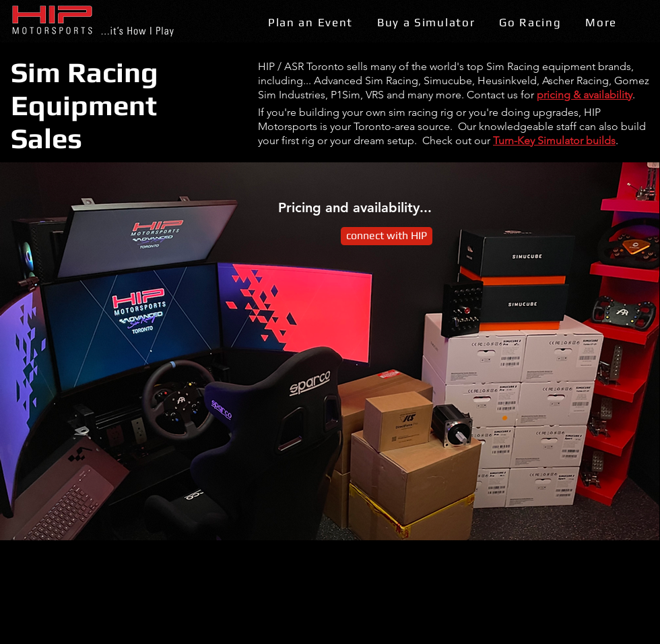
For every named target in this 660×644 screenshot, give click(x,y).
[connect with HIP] (387, 236)
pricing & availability (585, 95)
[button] (310, 23)
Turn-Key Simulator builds (554, 140)
